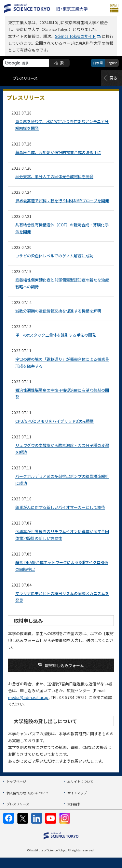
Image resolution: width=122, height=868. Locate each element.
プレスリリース (18, 804)
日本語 (98, 63)
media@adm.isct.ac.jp (28, 697)
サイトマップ (77, 793)
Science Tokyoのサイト (75, 36)
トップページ (16, 781)
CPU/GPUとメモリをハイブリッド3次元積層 (54, 421)
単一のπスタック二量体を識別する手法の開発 (56, 335)
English (112, 63)
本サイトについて (80, 781)
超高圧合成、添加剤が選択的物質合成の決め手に (58, 152)
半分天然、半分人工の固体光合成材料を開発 (54, 176)
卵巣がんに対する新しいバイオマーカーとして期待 (60, 507)
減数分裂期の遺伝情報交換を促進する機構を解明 (58, 311)
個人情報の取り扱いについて (28, 793)
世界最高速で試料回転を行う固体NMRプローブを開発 (62, 200)
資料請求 (74, 804)
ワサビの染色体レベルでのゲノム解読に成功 (54, 256)
